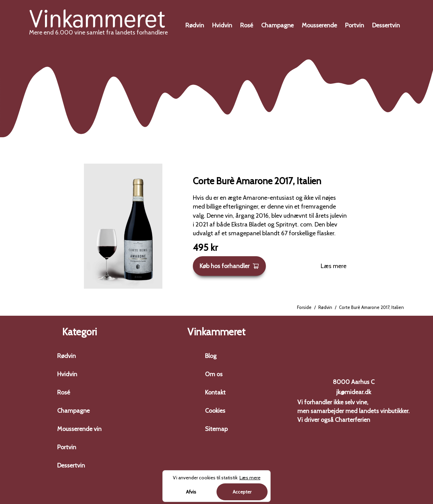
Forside (304, 307)
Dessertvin (386, 25)
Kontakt (215, 392)
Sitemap (216, 429)
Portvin (355, 25)
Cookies (215, 411)
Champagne (277, 25)
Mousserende (319, 25)
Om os (214, 374)
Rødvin (195, 25)
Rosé (247, 25)
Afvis (191, 492)
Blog (211, 356)
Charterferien (352, 420)
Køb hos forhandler (229, 266)
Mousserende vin (79, 429)
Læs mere (334, 266)
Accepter (242, 492)
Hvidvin (222, 25)
